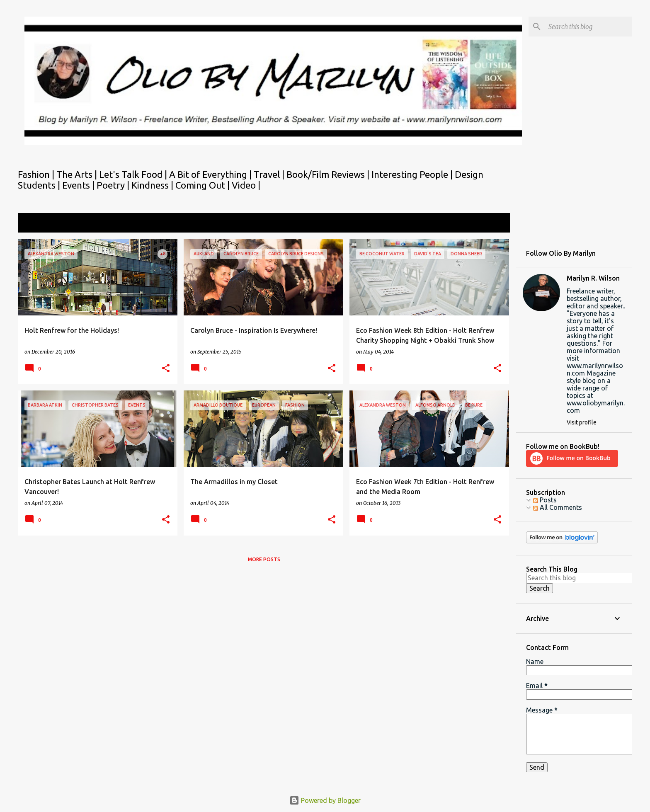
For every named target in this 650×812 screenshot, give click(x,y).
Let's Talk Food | (134, 174)
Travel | (270, 174)
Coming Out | (204, 185)
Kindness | (153, 185)
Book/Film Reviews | (329, 174)
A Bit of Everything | (211, 174)
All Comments (558, 507)
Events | (79, 185)
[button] (166, 369)
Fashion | (37, 174)
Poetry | (114, 185)
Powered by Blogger (325, 800)
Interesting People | (413, 174)
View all (492, 224)
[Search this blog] (589, 27)
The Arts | (78, 174)
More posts (264, 559)
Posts (545, 500)
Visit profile (582, 422)
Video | (246, 185)
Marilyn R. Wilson (593, 278)
